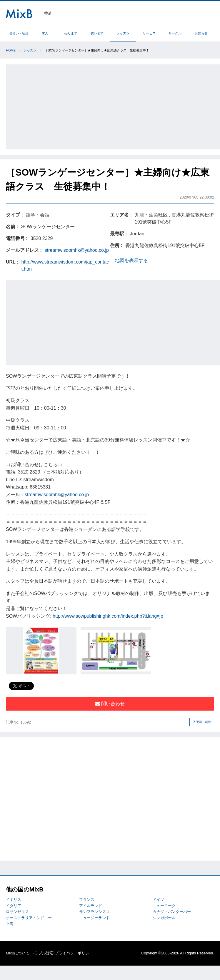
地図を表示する (131, 260)
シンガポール (164, 918)
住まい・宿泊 (19, 33)
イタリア (14, 906)
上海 (10, 924)
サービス (149, 33)
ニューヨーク (164, 906)
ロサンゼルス (17, 912)
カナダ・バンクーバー (172, 912)
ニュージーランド (94, 918)
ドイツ (158, 900)
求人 (45, 33)
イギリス (14, 900)
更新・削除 (202, 722)
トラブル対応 (42, 953)
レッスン (123, 33)
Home (11, 50)
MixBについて (18, 953)
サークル (175, 33)
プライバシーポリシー (74, 953)
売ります (71, 33)
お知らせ (201, 33)
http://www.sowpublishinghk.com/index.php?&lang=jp (108, 616)
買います (97, 33)
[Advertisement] (113, 106)
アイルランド (91, 906)
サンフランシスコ (94, 912)
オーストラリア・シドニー (29, 918)
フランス (87, 900)
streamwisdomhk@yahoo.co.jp (77, 250)
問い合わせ (110, 704)
